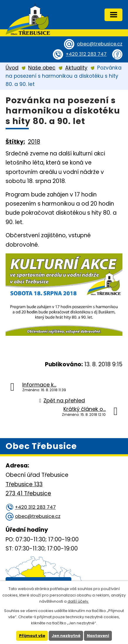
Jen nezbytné (66, 636)
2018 (34, 142)
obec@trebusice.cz (100, 44)
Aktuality (76, 68)
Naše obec (42, 68)
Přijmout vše (32, 636)
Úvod (12, 68)
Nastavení (98, 636)
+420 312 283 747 (86, 54)
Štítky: (15, 142)
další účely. (78, 601)
